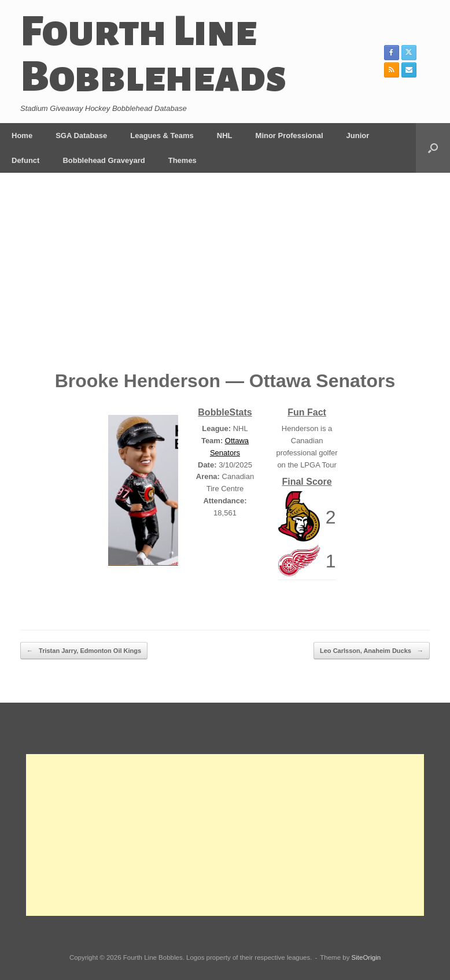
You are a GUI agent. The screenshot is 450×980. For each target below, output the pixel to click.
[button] (433, 148)
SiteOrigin (366, 957)
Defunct (25, 160)
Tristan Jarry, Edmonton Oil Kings (84, 651)
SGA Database (81, 136)
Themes (182, 160)
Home (22, 136)
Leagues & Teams (162, 136)
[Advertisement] (225, 280)
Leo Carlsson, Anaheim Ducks (372, 651)
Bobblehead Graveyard (104, 160)
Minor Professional (289, 136)
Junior (358, 136)
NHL (225, 136)
